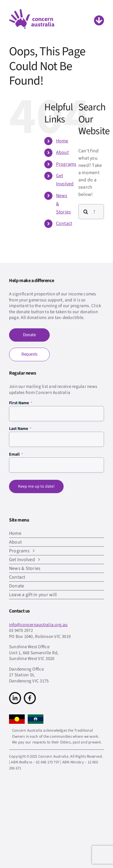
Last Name (20, 429)
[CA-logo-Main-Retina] (32, 11)
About (62, 152)
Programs (66, 164)
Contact (64, 223)
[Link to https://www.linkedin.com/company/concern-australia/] (15, 698)
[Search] (86, 212)
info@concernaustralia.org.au (38, 625)
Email (16, 454)
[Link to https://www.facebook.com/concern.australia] (30, 698)
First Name (21, 403)
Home (62, 141)
